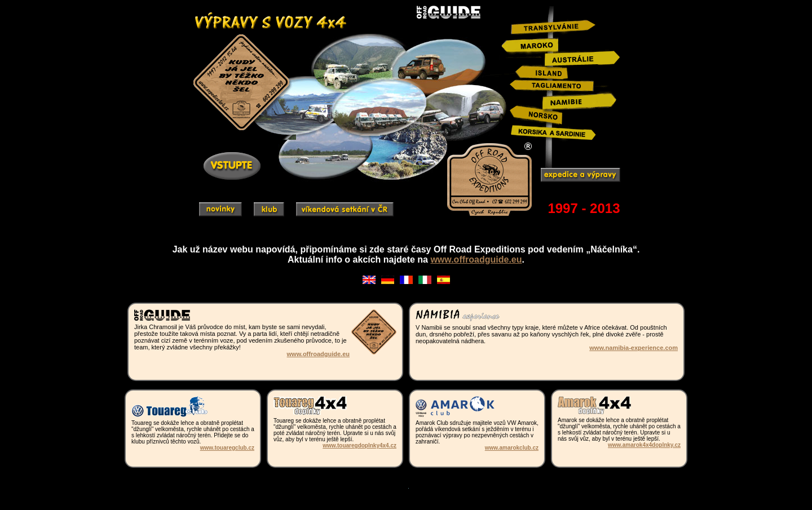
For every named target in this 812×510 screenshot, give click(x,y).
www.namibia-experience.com (634, 348)
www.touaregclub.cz (227, 448)
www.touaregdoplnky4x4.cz (359, 445)
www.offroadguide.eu (476, 260)
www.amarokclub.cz (512, 448)
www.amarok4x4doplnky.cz (644, 445)
